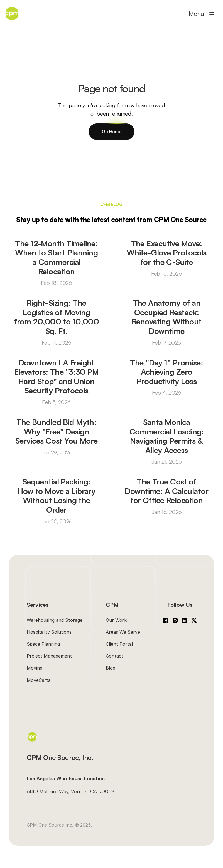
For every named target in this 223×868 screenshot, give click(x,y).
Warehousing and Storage (55, 620)
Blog (111, 668)
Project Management (49, 656)
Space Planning (43, 644)
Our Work (116, 620)
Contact (115, 656)
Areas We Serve (123, 632)
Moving (35, 668)
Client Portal (119, 644)
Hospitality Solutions (49, 632)
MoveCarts (39, 680)
